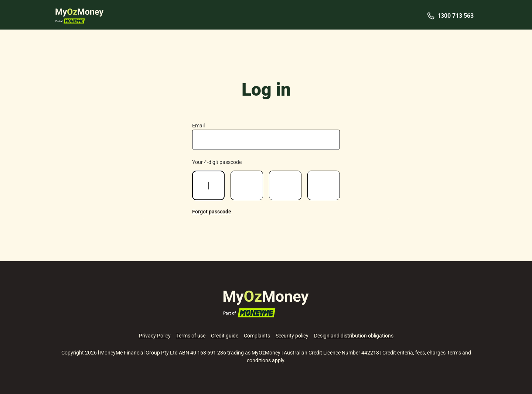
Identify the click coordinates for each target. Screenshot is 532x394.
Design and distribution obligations (354, 336)
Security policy (292, 336)
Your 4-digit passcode (217, 162)
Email (198, 126)
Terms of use (191, 336)
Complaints (257, 336)
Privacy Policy (155, 336)
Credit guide (225, 336)
